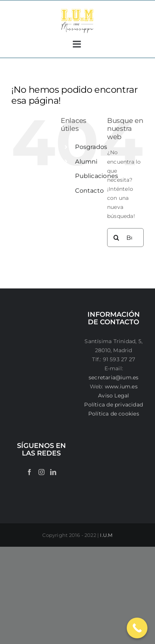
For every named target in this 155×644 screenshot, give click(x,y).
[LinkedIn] (53, 472)
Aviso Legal (114, 396)
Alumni (86, 162)
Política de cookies (114, 414)
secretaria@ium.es (114, 377)
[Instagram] (41, 472)
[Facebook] (29, 472)
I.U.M (106, 535)
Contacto (89, 191)
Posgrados (91, 147)
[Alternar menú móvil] (77, 44)
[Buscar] (117, 238)
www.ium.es (121, 386)
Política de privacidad (114, 405)
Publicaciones (97, 176)
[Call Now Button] (137, 628)
